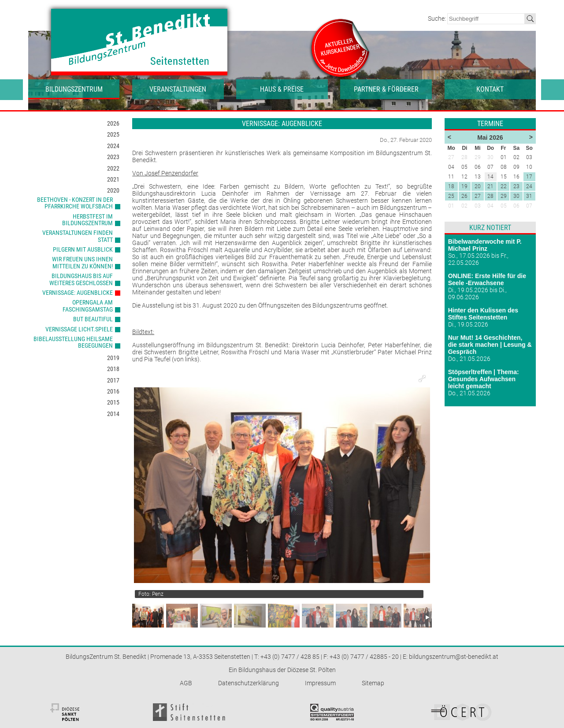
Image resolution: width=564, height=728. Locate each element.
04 (490, 206)
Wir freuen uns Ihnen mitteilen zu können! (82, 262)
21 (490, 186)
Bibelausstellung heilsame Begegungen (73, 342)
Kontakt (490, 89)
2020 (113, 190)
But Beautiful (93, 319)
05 (504, 206)
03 (478, 206)
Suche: (438, 19)
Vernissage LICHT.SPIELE (79, 329)
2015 (113, 402)
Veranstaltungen (178, 89)
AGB (186, 683)
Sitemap (373, 683)
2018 (113, 369)
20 (478, 186)
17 (529, 177)
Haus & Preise (282, 89)
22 (504, 186)
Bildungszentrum (74, 89)
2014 (113, 414)
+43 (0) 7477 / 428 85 (290, 657)
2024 (113, 146)
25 (451, 196)
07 (529, 206)
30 (516, 196)
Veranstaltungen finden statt (78, 236)
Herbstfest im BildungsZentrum (87, 220)
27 (478, 196)
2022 (113, 168)
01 (451, 206)
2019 (113, 358)
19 (464, 186)
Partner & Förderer (386, 89)
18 (451, 186)
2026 (113, 123)
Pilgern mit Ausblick (83, 249)
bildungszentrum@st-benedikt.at (454, 657)
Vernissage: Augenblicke (78, 293)
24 (529, 186)
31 (529, 196)
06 (516, 206)
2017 (113, 380)
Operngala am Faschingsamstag (88, 306)
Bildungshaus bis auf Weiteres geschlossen (81, 279)
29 (504, 196)
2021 (113, 179)
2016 (113, 391)
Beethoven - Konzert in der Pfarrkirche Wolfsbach (75, 203)
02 (464, 206)
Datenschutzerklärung (249, 683)
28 (490, 196)
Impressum (320, 683)
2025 (113, 134)
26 (464, 196)
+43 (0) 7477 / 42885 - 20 (364, 657)
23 (516, 186)
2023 (113, 157)
